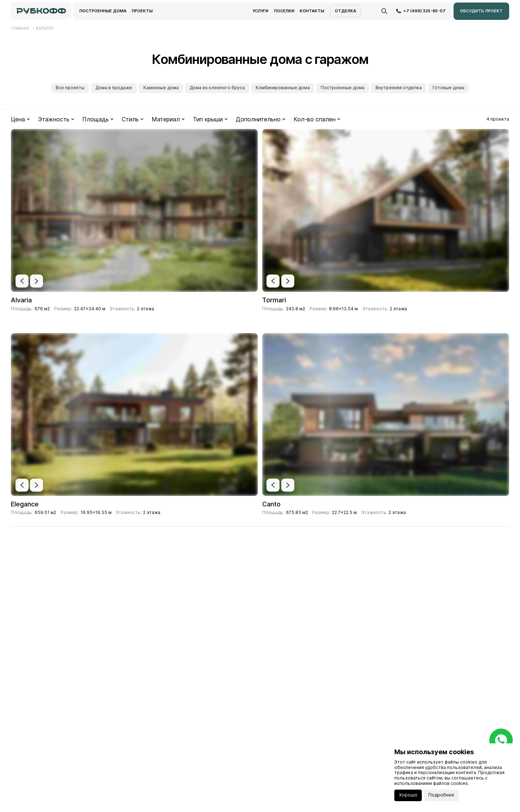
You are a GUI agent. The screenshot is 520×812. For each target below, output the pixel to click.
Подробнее (441, 795)
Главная (20, 28)
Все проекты (70, 88)
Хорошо (408, 795)
